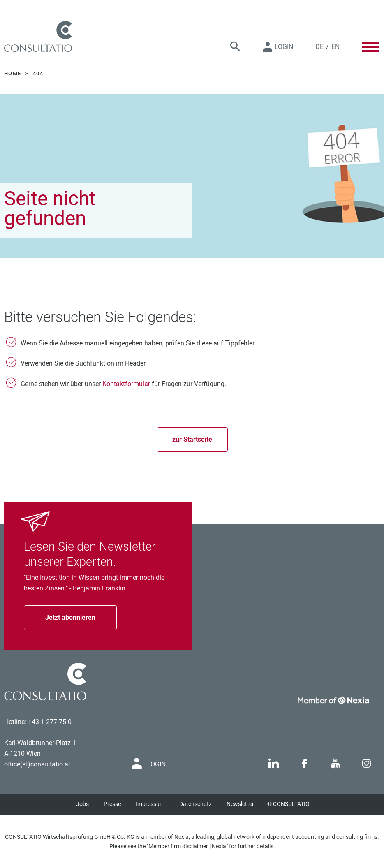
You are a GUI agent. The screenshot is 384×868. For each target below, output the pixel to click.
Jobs (82, 804)
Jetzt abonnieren (70, 617)
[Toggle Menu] (371, 46)
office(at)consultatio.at (37, 764)
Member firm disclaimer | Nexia (187, 846)
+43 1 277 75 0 (50, 722)
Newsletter (240, 804)
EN (335, 47)
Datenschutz (195, 804)
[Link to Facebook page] (305, 764)
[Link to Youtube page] (335, 764)
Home (14, 73)
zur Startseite (192, 439)
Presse (112, 804)
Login (284, 47)
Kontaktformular (126, 384)
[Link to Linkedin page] (274, 764)
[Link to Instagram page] (367, 764)
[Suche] (235, 47)
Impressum (150, 804)
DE (319, 47)
